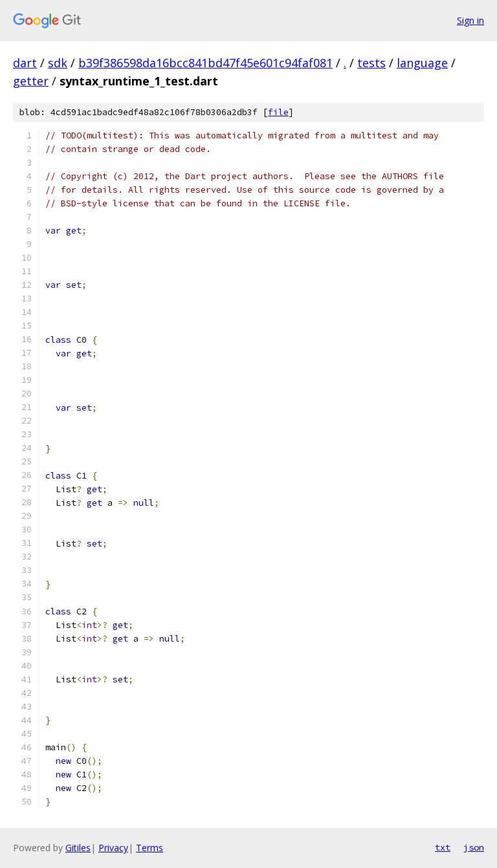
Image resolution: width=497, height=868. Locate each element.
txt (443, 847)
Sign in (470, 20)
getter (31, 81)
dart (25, 63)
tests (371, 63)
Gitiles (78, 848)
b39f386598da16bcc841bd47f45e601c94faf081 (205, 63)
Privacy (113, 848)
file (278, 112)
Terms (149, 848)
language (422, 63)
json (474, 847)
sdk (58, 63)
